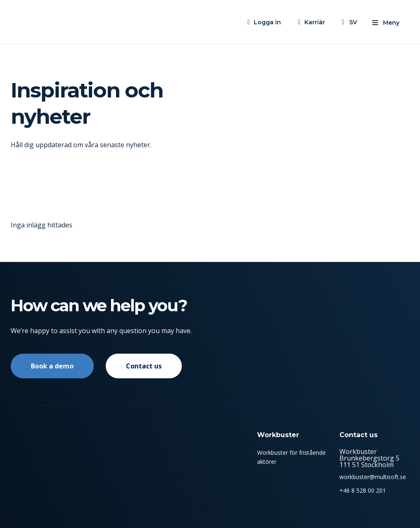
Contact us (144, 366)
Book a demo (52, 366)
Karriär (315, 22)
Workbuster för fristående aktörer (291, 457)
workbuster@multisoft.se (373, 477)
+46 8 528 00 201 (363, 490)
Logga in (267, 22)
